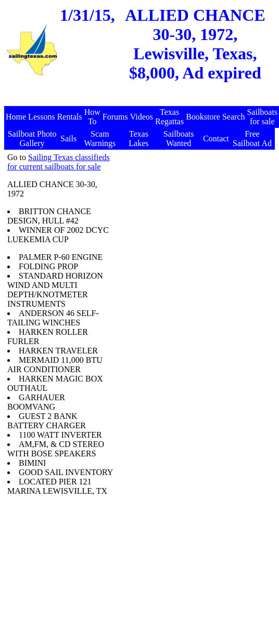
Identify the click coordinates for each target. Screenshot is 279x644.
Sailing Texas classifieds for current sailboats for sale (59, 162)
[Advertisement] (194, 218)
